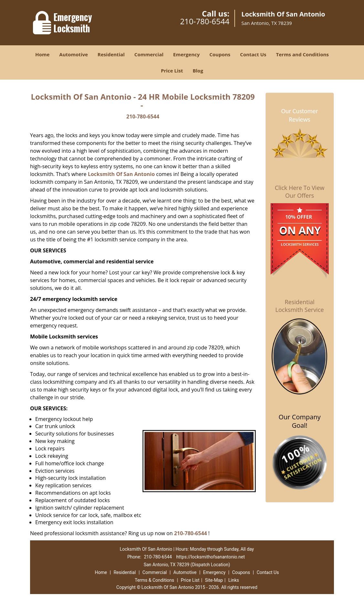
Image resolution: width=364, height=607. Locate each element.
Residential (111, 54)
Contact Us (253, 54)
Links (234, 580)
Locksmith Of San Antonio (121, 174)
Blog (198, 71)
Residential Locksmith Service (300, 306)
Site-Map (214, 580)
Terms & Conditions (155, 580)
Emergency (187, 54)
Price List (172, 71)
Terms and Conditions (302, 54)
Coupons (220, 54)
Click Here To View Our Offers (300, 192)
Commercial (149, 54)
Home (42, 54)
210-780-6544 (205, 21)
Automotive (74, 54)
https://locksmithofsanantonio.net (210, 557)
